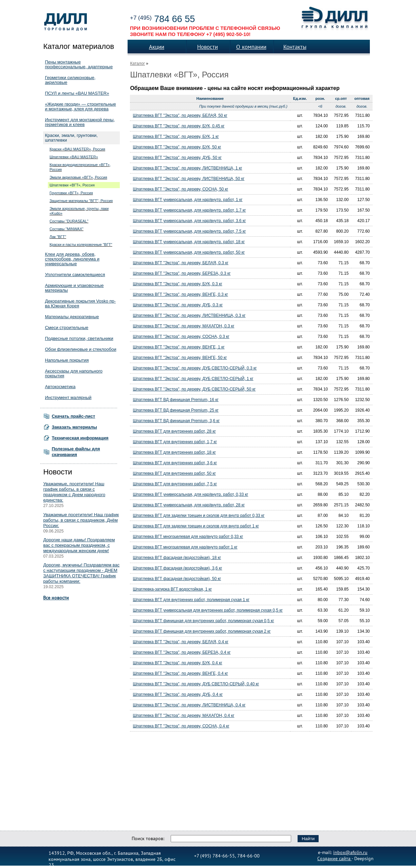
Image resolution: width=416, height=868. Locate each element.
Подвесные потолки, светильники (79, 338)
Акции (157, 47)
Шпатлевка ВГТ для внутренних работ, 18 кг (174, 452)
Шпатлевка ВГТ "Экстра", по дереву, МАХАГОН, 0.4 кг (183, 716)
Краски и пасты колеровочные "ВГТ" (81, 245)
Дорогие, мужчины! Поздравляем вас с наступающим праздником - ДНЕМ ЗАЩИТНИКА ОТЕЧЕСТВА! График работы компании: (81, 573)
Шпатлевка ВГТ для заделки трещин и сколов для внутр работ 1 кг (196, 526)
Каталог (137, 64)
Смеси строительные (67, 328)
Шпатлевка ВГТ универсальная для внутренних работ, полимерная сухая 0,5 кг (208, 610)
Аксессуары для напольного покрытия (74, 373)
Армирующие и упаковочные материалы (74, 288)
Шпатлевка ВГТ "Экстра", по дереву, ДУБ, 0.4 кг (178, 694)
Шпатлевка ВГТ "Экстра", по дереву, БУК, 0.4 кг (177, 663)
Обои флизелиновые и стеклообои (80, 349)
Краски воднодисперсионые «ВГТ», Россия (80, 167)
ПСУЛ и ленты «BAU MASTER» (77, 93)
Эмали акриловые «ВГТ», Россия (78, 177)
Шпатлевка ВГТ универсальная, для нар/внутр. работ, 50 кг (189, 252)
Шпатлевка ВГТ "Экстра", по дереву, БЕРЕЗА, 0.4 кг (182, 652)
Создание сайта (334, 858)
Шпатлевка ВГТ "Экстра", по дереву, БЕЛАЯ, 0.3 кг (181, 263)
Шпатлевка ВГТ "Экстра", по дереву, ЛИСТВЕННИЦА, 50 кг (188, 179)
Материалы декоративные (72, 317)
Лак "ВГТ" (58, 237)
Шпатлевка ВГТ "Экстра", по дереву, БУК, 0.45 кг (178, 126)
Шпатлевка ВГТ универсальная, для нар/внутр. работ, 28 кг (189, 505)
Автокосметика (60, 387)
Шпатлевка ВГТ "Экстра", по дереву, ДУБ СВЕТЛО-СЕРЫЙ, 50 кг (194, 389)
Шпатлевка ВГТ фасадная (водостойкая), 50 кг (177, 579)
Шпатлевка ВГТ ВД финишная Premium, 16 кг (176, 400)
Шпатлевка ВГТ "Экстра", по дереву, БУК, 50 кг (177, 147)
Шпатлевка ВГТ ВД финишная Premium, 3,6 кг (176, 421)
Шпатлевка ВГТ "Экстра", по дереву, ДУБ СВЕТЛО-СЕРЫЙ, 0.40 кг (196, 684)
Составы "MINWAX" (67, 229)
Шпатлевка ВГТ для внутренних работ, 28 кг (174, 431)
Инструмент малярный (68, 397)
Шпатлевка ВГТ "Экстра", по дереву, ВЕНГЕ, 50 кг (180, 358)
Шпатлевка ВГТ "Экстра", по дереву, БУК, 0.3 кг (177, 284)
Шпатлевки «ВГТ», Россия (72, 185)
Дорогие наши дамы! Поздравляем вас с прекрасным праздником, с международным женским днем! (79, 545)
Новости (207, 47)
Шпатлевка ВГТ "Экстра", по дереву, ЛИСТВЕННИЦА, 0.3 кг (189, 315)
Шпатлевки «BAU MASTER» (74, 157)
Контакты (295, 47)
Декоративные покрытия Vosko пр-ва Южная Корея (80, 303)
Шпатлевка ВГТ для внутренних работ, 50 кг (174, 473)
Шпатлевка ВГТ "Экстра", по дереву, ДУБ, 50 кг (177, 158)
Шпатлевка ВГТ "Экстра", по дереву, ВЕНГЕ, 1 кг (179, 347)
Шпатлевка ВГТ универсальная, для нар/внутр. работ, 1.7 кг (189, 210)
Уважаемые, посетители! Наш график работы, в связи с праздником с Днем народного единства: (74, 492)
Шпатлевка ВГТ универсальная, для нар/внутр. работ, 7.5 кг (189, 231)
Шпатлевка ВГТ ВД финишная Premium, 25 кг (176, 410)
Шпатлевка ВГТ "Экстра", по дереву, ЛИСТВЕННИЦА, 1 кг (187, 168)
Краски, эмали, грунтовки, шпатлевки (71, 138)
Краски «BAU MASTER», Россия (77, 149)
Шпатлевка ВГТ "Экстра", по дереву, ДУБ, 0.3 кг (178, 305)
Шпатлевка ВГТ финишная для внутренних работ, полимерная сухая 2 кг (202, 631)
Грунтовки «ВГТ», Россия (71, 193)
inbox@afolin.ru (350, 852)
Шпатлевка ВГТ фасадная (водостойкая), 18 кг (177, 558)
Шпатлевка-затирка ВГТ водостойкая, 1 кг (172, 589)
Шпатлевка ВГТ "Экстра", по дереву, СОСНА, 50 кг (180, 189)
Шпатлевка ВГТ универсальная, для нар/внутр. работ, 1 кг (187, 200)
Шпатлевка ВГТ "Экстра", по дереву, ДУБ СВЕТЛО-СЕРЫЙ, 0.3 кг (195, 368)
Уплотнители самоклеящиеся (75, 275)
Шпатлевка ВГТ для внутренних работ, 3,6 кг (175, 463)
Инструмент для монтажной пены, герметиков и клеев (80, 122)
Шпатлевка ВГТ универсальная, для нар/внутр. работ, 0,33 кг (190, 494)
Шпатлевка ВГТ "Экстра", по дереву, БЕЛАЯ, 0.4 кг (181, 642)
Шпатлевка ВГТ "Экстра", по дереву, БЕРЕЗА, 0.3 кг (182, 273)
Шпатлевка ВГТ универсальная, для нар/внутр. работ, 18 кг (189, 242)
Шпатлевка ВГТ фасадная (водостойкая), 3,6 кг (177, 568)
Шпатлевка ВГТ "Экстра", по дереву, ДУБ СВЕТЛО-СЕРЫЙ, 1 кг (193, 379)
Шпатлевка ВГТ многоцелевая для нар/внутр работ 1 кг (185, 547)
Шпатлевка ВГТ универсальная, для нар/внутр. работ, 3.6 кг (189, 221)
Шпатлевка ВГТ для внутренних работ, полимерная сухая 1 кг (191, 600)
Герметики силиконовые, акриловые (70, 80)
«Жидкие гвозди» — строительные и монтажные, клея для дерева (80, 106)
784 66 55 (162, 19)
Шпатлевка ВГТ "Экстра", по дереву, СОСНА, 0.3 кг (181, 337)
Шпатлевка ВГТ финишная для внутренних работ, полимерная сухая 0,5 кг (203, 621)
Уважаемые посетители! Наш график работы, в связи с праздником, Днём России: (81, 520)
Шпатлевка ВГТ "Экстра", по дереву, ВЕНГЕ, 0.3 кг (180, 294)
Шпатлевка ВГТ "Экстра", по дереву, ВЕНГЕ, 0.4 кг (180, 673)
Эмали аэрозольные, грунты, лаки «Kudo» (79, 211)
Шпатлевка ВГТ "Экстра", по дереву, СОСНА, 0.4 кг (181, 726)
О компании (251, 47)
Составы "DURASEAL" (69, 221)
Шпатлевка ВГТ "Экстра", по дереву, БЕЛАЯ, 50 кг (180, 115)
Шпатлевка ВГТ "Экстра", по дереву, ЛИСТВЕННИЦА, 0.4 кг (189, 705)
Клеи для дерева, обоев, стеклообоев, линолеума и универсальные (72, 259)
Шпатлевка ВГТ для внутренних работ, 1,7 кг (175, 442)
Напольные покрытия (67, 360)
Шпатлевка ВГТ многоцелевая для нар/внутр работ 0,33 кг (188, 537)
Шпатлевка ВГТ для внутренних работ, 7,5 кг (175, 484)
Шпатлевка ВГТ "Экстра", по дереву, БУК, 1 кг (176, 137)
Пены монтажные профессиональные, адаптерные (79, 64)
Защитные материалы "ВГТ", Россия (81, 201)
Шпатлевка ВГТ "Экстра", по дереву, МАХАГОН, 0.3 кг (183, 326)
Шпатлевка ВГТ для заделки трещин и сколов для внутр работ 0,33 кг (198, 516)
